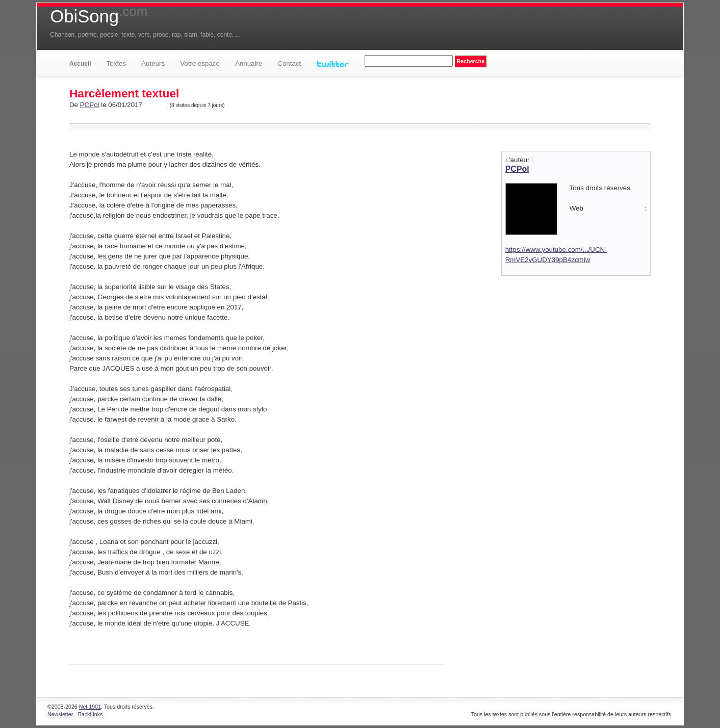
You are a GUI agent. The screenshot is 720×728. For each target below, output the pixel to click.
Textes (117, 63)
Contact (289, 63)
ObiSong (99, 16)
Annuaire (249, 63)
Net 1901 (90, 707)
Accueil (80, 64)
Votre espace (200, 63)
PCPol (90, 105)
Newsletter (60, 714)
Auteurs (153, 63)
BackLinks (91, 714)
